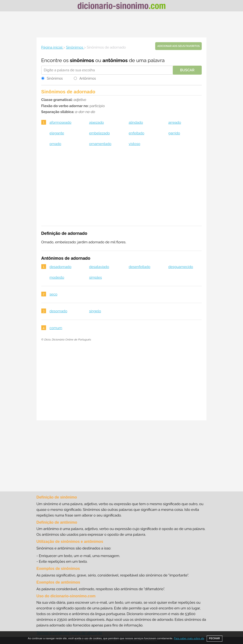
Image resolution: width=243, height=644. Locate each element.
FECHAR (215, 638)
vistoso (134, 144)
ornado (55, 144)
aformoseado (61, 122)
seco (54, 294)
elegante (57, 133)
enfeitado (136, 133)
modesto (57, 277)
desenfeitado (139, 267)
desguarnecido (181, 267)
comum (56, 328)
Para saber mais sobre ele (189, 638)
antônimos (115, 60)
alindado (136, 122)
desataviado (99, 267)
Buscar (187, 70)
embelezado (99, 133)
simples (95, 277)
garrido (174, 133)
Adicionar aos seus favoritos (178, 46)
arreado (175, 122)
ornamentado (100, 144)
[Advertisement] (121, 24)
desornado (58, 311)
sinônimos (82, 60)
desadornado (61, 267)
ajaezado (96, 122)
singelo (95, 311)
